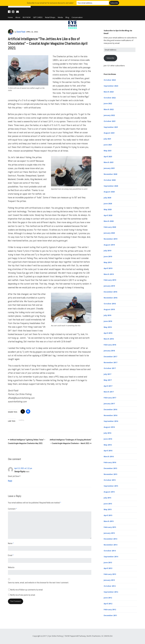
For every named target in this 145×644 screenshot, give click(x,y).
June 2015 (108, 504)
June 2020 (108, 204)
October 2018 (110, 304)
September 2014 (111, 557)
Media (60, 17)
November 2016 (110, 415)
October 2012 (110, 586)
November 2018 (110, 298)
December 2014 (110, 539)
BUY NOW (27, 17)
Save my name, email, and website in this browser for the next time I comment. (38, 583)
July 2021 (107, 139)
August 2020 (109, 192)
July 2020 (107, 198)
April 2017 (108, 386)
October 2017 (110, 368)
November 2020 (110, 174)
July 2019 (107, 251)
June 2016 (108, 439)
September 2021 (111, 127)
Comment (12, 509)
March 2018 (109, 339)
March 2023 (109, 92)
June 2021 (108, 145)
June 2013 (108, 562)
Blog (67, 17)
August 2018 (109, 309)
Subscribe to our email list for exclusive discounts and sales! (50, 3)
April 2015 (108, 515)
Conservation (77, 17)
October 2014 (110, 551)
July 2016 (107, 433)
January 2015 (109, 533)
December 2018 (110, 292)
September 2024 (111, 86)
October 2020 (110, 180)
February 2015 (110, 527)
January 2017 (109, 404)
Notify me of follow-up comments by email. (27, 590)
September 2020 (111, 186)
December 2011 (110, 615)
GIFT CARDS (38, 17)
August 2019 (109, 245)
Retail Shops (50, 17)
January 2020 (109, 233)
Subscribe (110, 58)
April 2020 (108, 215)
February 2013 (110, 574)
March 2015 (109, 521)
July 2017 (107, 374)
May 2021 (108, 151)
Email (11, 555)
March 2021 (109, 162)
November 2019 (110, 239)
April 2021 (108, 156)
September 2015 (111, 486)
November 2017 (110, 362)
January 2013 (109, 580)
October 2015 (110, 480)
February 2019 (110, 280)
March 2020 (109, 221)
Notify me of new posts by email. (23, 595)
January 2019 (109, 286)
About (18, 17)
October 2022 (110, 98)
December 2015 (110, 468)
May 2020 (108, 209)
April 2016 (108, 451)
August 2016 (109, 427)
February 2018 (110, 345)
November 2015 (110, 474)
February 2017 (110, 398)
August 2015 (109, 492)
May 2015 (108, 509)
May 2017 (108, 380)
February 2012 (110, 609)
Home (10, 17)
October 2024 (110, 80)
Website (11, 567)
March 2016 (109, 456)
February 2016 (110, 462)
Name (11, 543)
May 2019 (108, 262)
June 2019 (108, 256)
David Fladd (21, 32)
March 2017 (109, 392)
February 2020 (110, 227)
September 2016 (111, 421)
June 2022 (108, 103)
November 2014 (110, 545)
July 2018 (107, 315)
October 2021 (110, 121)
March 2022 (109, 109)
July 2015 (107, 498)
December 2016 (110, 409)
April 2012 (108, 604)
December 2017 (110, 357)
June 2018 (108, 321)
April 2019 (108, 268)
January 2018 (109, 351)
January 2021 (109, 168)
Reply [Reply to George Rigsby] (10, 481)
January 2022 (109, 115)
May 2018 (108, 327)
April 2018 (108, 333)
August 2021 (109, 133)
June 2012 (108, 598)
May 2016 (108, 445)
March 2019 (109, 274)
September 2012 (111, 592)
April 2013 (108, 568)
